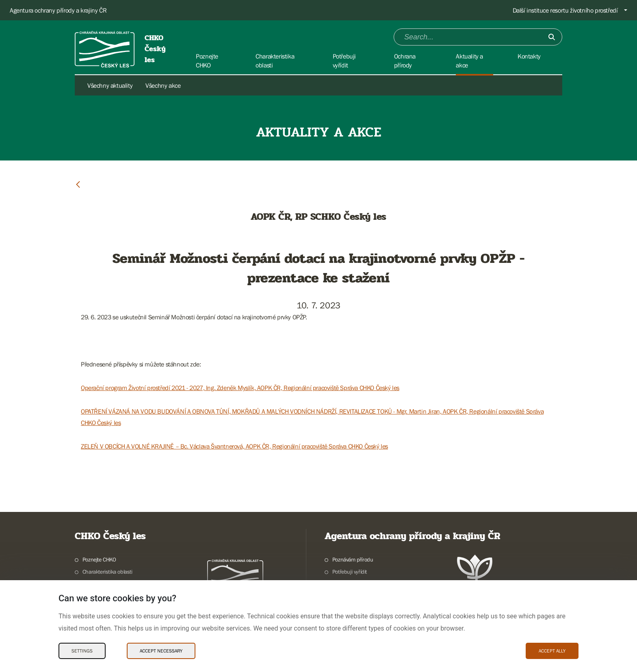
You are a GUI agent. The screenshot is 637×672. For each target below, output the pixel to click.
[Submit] (552, 37)
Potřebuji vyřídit (350, 572)
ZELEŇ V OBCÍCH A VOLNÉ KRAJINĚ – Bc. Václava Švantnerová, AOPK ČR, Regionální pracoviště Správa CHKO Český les (234, 446)
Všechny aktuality (110, 85)
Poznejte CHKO (99, 559)
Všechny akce (163, 85)
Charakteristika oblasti (107, 572)
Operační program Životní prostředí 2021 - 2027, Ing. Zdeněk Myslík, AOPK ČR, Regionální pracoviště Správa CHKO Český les (240, 388)
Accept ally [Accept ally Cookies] (552, 651)
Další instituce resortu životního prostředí (565, 10)
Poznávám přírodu (353, 559)
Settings (82, 651)
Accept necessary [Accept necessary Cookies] (161, 651)
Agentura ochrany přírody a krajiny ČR (58, 10)
